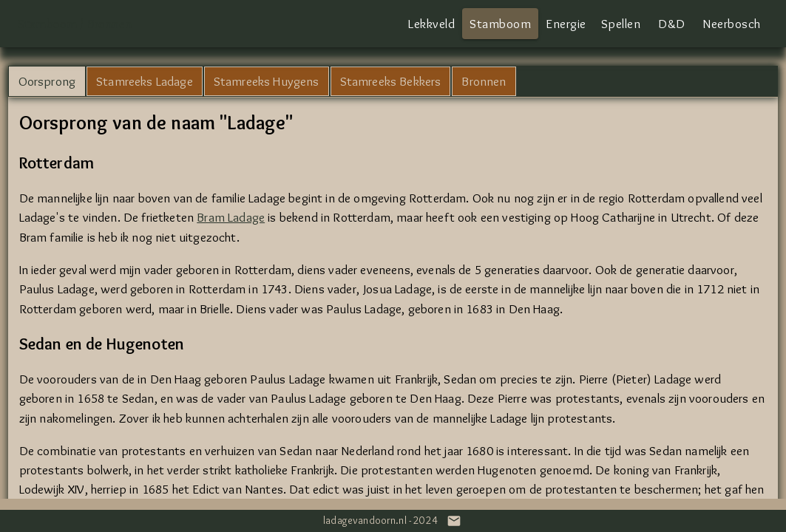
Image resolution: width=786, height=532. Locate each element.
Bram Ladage (231, 217)
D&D (672, 23)
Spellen (621, 23)
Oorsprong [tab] (47, 81)
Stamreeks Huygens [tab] (267, 81)
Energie (566, 23)
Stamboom (500, 23)
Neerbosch (732, 23)
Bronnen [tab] (484, 81)
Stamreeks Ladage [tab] (145, 81)
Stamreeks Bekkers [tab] (391, 81)
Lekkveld (431, 23)
